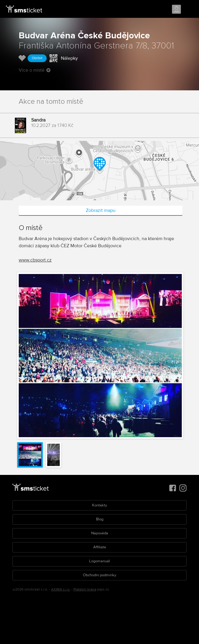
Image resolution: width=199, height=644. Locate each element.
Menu (189, 10)
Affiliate (100, 547)
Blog (100, 519)
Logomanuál (99, 561)
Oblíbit (37, 58)
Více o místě (35, 70)
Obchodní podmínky (99, 575)
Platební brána (85, 589)
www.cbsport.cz (35, 260)
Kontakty (99, 505)
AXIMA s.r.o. (61, 589)
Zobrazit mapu (101, 210)
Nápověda (100, 533)
